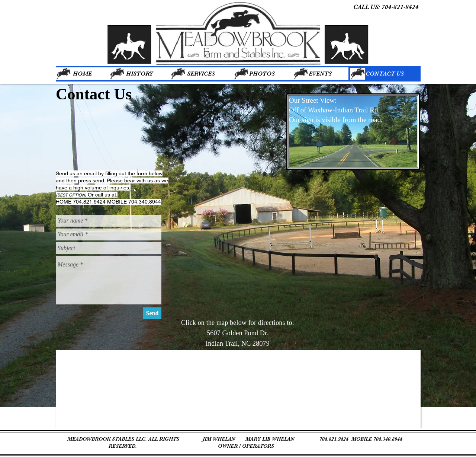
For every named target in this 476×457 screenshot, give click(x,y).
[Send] (152, 313)
